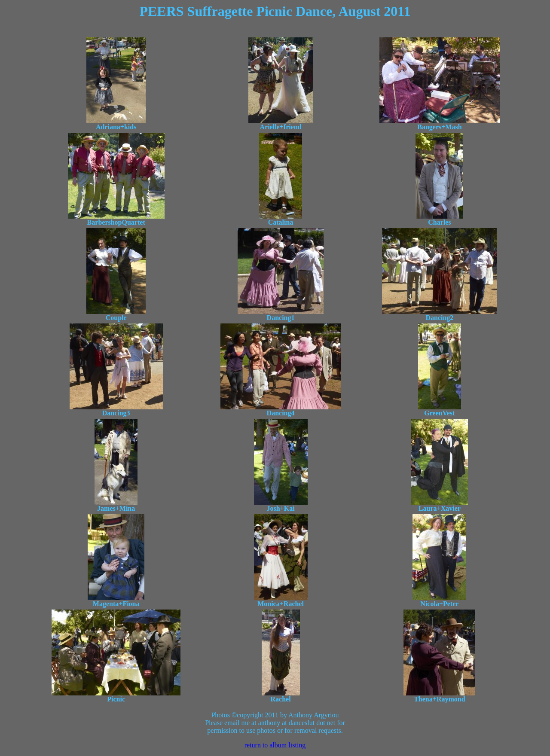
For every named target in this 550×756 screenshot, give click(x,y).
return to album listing (275, 745)
